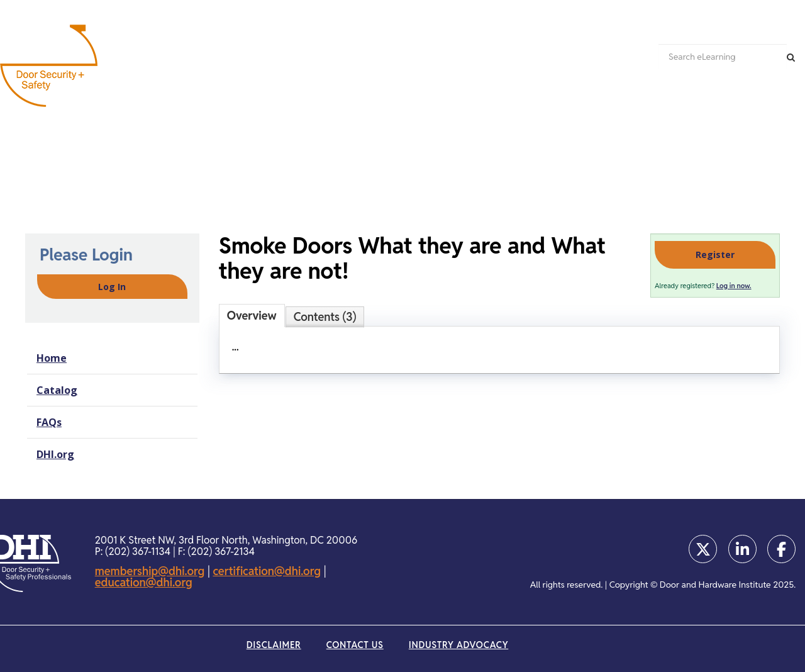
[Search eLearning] (723, 57)
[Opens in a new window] (703, 549)
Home (52, 358)
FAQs (49, 422)
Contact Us (355, 645)
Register (715, 255)
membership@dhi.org (150, 571)
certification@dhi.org (267, 571)
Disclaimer (274, 645)
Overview (252, 316)
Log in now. (734, 286)
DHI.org (55, 454)
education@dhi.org (144, 582)
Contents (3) (325, 317)
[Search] (791, 57)
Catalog (57, 390)
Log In (112, 287)
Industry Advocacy (458, 645)
